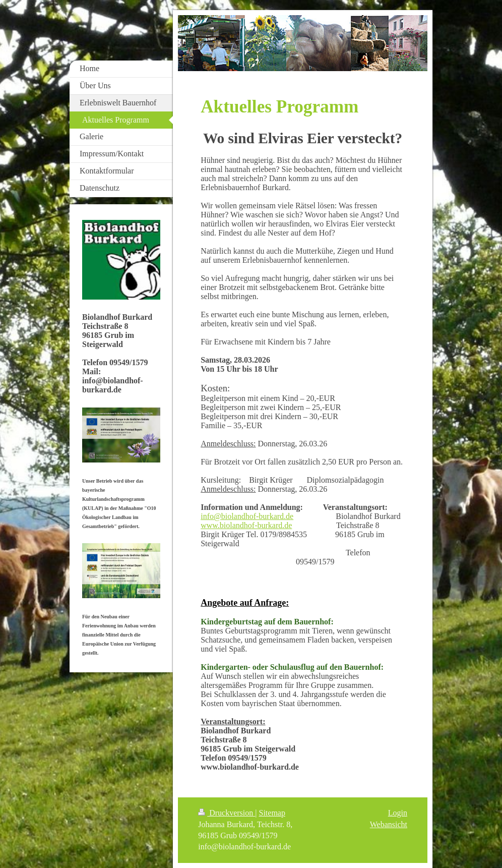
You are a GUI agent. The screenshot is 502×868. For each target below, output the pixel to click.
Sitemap (272, 813)
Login (398, 813)
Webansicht (389, 824)
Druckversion (227, 813)
